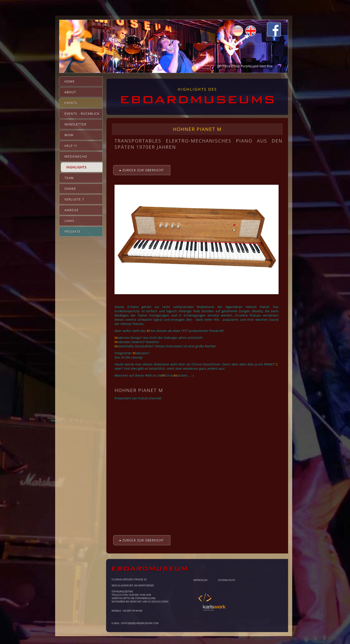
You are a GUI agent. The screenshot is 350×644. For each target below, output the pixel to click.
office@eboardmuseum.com (140, 623)
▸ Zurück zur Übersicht (142, 170)
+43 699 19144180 (132, 611)
